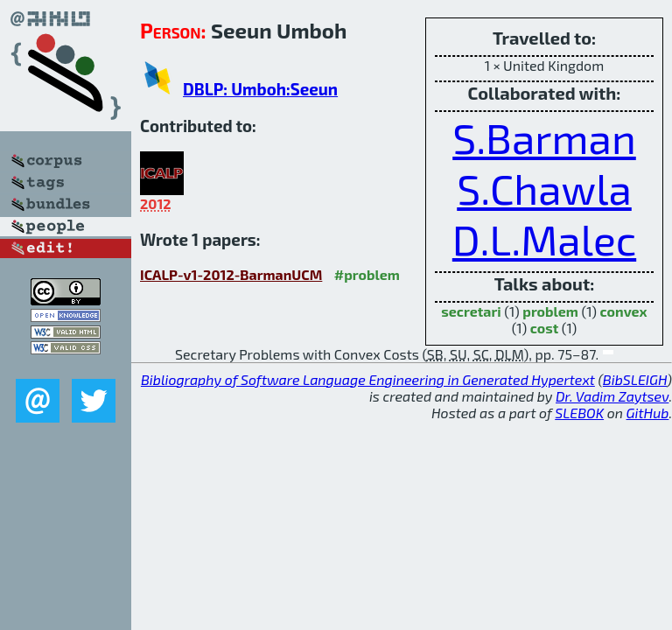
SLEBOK (579, 413)
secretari (471, 311)
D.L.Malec (544, 239)
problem (550, 311)
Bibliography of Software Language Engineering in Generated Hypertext (368, 379)
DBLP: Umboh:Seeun (260, 89)
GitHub (648, 413)
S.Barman (544, 137)
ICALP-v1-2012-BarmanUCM (231, 274)
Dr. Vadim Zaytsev (612, 396)
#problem (367, 274)
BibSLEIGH (635, 379)
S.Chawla (544, 188)
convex (624, 311)
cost (545, 328)
